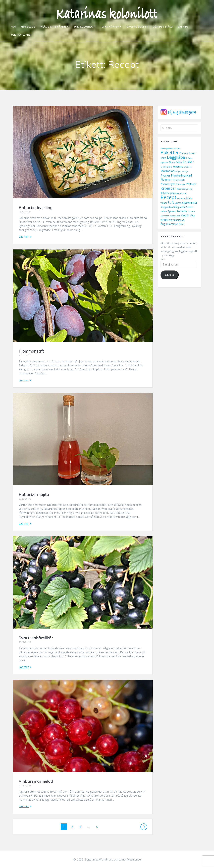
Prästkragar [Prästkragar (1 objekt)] (181, 184)
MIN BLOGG (28, 27)
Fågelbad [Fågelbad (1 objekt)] (164, 163)
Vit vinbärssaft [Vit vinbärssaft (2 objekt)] (177, 220)
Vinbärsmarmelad (36, 781)
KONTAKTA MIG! (21, 35)
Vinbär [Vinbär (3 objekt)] (185, 215)
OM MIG (183, 27)
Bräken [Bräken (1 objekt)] (177, 149)
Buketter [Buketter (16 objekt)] (170, 152)
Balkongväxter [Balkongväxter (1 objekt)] (167, 149)
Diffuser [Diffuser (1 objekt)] (189, 158)
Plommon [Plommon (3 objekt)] (166, 180)
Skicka (170, 275)
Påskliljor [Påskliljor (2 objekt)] (191, 184)
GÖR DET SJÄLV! (163, 27)
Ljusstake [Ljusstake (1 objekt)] (188, 167)
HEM (13, 27)
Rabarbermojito (34, 494)
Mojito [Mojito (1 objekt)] (178, 171)
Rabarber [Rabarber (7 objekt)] (168, 188)
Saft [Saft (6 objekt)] (171, 202)
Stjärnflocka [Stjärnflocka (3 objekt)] (189, 203)
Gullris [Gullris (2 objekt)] (179, 162)
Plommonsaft (31, 351)
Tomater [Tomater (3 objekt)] (182, 211)
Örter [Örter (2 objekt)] (182, 224)
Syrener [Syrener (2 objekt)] (172, 211)
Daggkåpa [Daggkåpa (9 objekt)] (176, 157)
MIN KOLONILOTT (86, 27)
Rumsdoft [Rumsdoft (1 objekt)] (181, 198)
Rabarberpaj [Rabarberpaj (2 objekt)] (167, 193)
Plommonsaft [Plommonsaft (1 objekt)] (179, 180)
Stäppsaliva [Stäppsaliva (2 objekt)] (167, 207)
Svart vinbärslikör (36, 638)
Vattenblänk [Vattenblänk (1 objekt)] (175, 216)
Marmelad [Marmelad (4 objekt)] (168, 171)
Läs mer (24, 237)
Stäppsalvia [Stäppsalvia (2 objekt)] (179, 207)
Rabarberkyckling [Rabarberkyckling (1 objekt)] (184, 189)
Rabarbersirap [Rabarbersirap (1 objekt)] (181, 193)
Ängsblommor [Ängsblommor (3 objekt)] (169, 224)
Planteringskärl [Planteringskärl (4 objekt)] (181, 175)
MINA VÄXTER (110, 27)
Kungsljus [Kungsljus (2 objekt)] (178, 167)
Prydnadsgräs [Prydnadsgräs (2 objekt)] (168, 184)
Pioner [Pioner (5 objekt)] (165, 175)
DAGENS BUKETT (138, 27)
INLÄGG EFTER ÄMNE (53, 27)
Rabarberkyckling (36, 208)
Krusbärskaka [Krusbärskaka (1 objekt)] (166, 167)
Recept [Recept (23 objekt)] (168, 197)
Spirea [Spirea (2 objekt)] (178, 203)
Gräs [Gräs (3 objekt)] (172, 162)
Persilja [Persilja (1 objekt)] (185, 171)
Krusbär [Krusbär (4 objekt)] (188, 162)
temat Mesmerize (130, 859)
